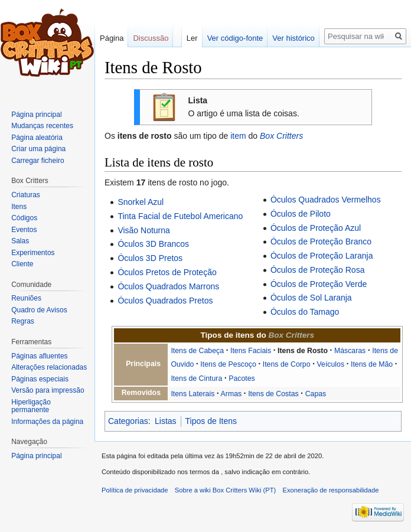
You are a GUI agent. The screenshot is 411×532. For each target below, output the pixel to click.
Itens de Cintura (196, 378)
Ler (192, 38)
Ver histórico (293, 38)
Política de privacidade (135, 490)
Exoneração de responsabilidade (331, 490)
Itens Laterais (193, 394)
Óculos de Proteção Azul (316, 228)
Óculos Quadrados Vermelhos (326, 200)
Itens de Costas (273, 394)
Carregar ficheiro (37, 161)
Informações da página (47, 422)
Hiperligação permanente (31, 406)
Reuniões (26, 298)
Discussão (151, 38)
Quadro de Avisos (39, 310)
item (238, 136)
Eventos (24, 230)
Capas (316, 394)
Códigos (24, 218)
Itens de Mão (372, 364)
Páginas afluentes (39, 356)
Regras (23, 321)
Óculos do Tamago (305, 312)
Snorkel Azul (141, 202)
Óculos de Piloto (301, 214)
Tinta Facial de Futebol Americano (180, 216)
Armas (231, 394)
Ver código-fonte (235, 38)
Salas (20, 241)
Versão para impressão (48, 390)
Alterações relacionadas (49, 367)
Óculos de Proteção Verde (319, 284)
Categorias (128, 421)
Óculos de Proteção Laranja (322, 256)
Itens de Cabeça (197, 351)
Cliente (22, 264)
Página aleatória (37, 138)
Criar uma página (38, 149)
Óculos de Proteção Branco (321, 241)
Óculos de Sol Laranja (311, 298)
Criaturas (26, 195)
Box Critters (281, 136)
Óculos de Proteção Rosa (318, 270)
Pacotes (242, 378)
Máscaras (350, 351)
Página (112, 38)
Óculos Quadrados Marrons (168, 286)
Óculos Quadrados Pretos (165, 301)
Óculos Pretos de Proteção (167, 272)
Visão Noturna (143, 230)
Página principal (36, 115)
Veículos (331, 364)
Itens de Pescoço (228, 364)
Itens (19, 207)
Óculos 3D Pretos (150, 258)
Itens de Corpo (287, 364)
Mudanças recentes (42, 126)
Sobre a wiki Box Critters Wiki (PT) (226, 490)
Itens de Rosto (303, 351)
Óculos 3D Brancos (153, 244)
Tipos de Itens (211, 421)
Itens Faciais (251, 351)
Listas (166, 421)
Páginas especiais (40, 379)
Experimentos (33, 253)
